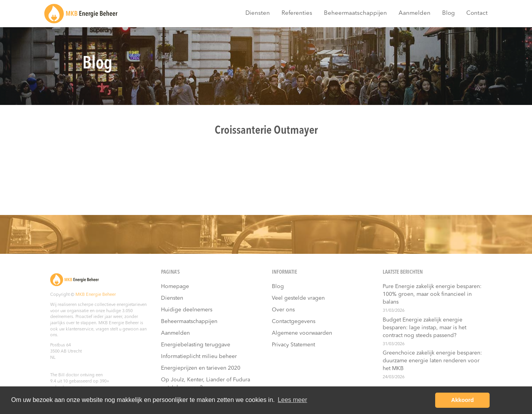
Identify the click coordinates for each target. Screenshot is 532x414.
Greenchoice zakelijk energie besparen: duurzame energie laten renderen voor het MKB (432, 361)
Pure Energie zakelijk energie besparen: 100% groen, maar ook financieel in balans (432, 294)
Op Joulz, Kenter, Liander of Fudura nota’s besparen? (206, 384)
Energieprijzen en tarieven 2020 (201, 368)
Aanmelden (415, 13)
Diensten (258, 13)
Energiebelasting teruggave (196, 345)
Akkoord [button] (462, 400)
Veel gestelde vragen (298, 298)
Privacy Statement (293, 345)
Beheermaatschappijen (355, 13)
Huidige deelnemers (187, 310)
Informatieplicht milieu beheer (199, 356)
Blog (448, 13)
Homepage (175, 286)
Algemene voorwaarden (302, 333)
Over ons (283, 310)
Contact (477, 13)
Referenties (297, 13)
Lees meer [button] (292, 400)
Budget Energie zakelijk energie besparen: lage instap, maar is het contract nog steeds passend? (424, 328)
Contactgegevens (294, 321)
